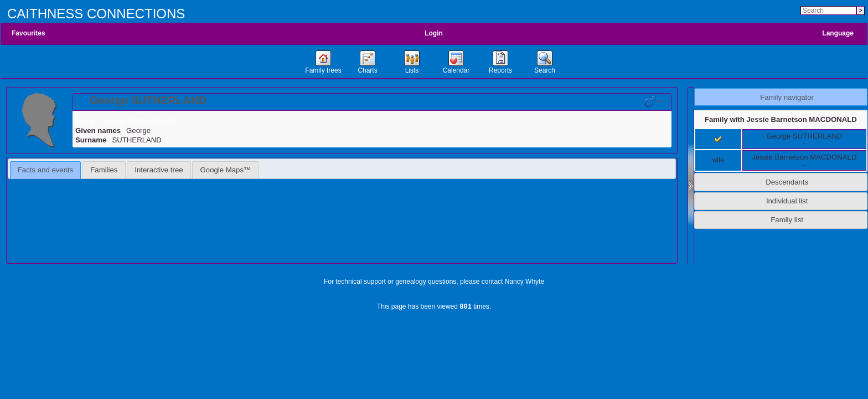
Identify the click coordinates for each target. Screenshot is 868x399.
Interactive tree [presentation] (159, 170)
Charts (367, 70)
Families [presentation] (104, 170)
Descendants (787, 182)
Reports (500, 70)
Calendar (456, 70)
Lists (412, 70)
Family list (787, 220)
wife (718, 160)
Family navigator (787, 97)
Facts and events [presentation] (45, 170)
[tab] (372, 102)
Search (545, 70)
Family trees (323, 70)
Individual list (787, 201)
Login (434, 33)
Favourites (29, 33)
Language (838, 33)
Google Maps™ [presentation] (226, 170)
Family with (781, 119)
